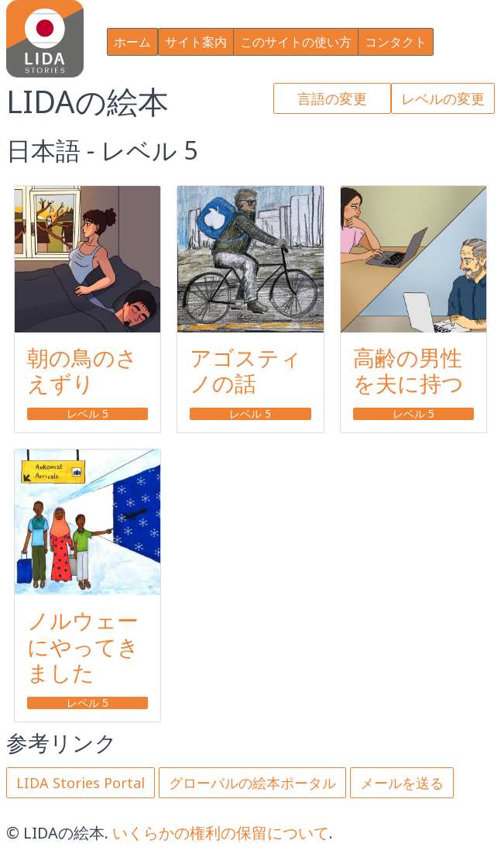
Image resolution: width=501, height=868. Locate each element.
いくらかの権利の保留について (221, 833)
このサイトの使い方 (296, 42)
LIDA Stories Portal (81, 783)
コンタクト (396, 42)
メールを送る (402, 783)
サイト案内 (196, 42)
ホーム (132, 42)
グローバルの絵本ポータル (252, 783)
